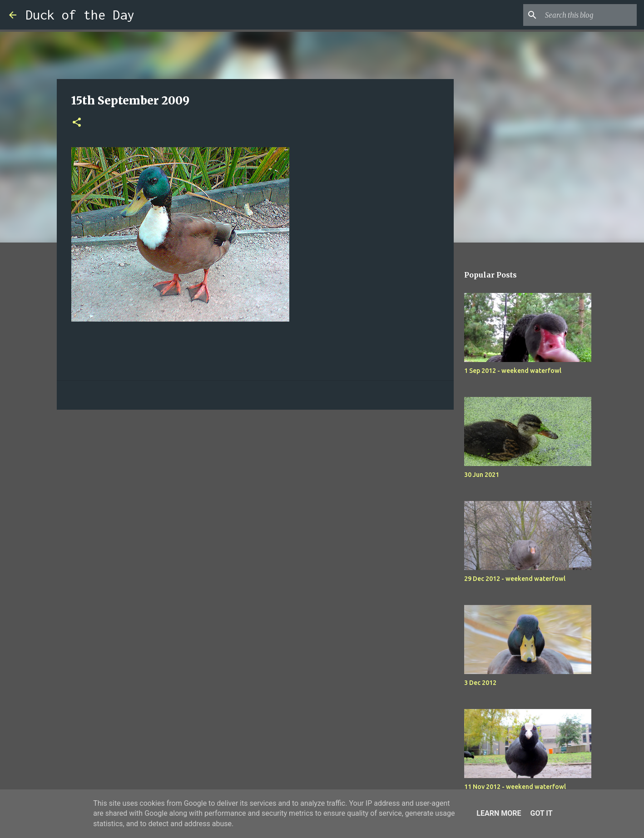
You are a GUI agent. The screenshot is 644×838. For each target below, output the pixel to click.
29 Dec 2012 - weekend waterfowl (515, 579)
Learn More (499, 813)
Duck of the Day (80, 15)
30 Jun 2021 (482, 475)
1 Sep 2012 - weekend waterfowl (513, 371)
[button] (77, 123)
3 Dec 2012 (480, 683)
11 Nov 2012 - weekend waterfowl (515, 787)
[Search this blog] (589, 15)
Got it (541, 813)
